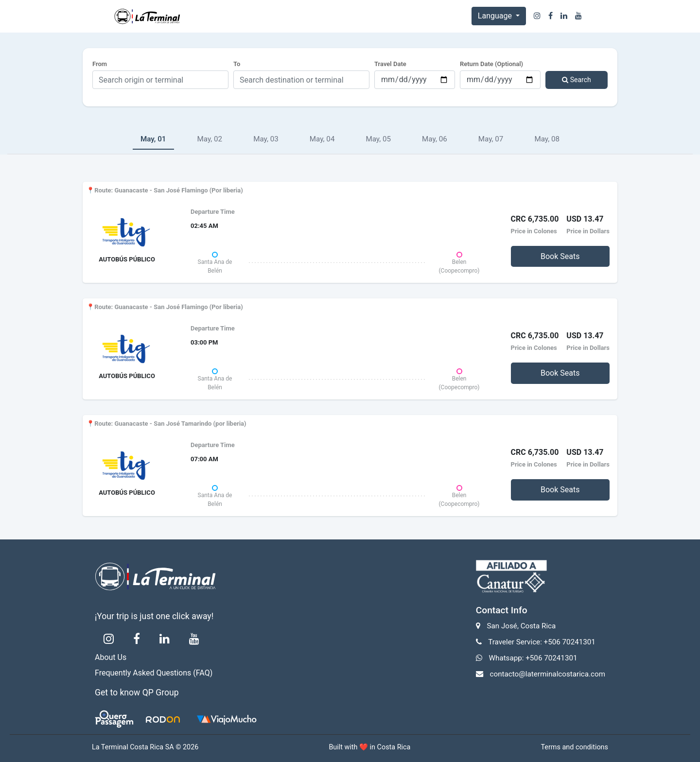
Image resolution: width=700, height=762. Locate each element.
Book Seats (560, 256)
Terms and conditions (574, 747)
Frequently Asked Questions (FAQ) (154, 673)
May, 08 (547, 139)
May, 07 (491, 139)
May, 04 (322, 139)
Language (496, 16)
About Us (111, 657)
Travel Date (390, 64)
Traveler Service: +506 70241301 (542, 642)
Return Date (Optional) (491, 64)
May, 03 (266, 139)
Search (576, 80)
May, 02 (210, 139)
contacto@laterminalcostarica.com (548, 674)
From (100, 64)
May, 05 (378, 139)
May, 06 (435, 139)
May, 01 (153, 139)
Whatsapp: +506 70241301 (533, 658)
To (237, 64)
